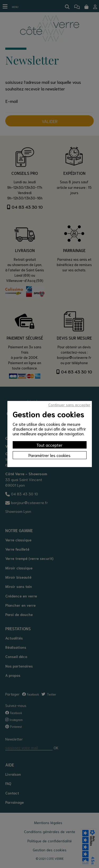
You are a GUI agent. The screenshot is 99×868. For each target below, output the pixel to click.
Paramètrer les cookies (49, 455)
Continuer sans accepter (69, 405)
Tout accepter (49, 445)
